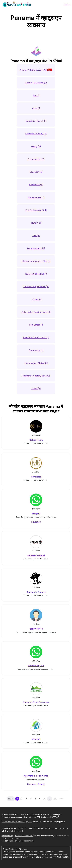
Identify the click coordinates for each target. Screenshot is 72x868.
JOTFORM (33, 814)
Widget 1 (36, 513)
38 (55, 799)
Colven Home (36, 440)
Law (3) (36, 236)
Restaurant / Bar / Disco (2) (36, 337)
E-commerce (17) (36, 159)
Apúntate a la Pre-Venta (36, 776)
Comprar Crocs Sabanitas (36, 702)
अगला (62, 799)
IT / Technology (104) (36, 210)
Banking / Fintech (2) (36, 121)
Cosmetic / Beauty (36, 784)
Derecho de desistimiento (24, 841)
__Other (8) (36, 299)
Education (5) (36, 172)
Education (36, 522)
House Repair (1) (36, 197)
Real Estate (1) (36, 325)
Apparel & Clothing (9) (36, 83)
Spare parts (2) (36, 350)
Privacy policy (7, 836)
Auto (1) (36, 108)
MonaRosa (36, 477)
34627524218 (18, 831)
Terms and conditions (24, 836)
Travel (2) (36, 388)
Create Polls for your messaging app (17, 822)
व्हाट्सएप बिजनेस (36, 629)
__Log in (67, 4)
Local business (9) (36, 248)
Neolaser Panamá (36, 555)
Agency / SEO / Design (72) (36, 70)
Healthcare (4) (36, 185)
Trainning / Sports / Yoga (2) (36, 376)
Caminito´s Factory (36, 592)
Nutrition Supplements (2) (36, 287)
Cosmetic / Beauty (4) (36, 134)
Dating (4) (36, 146)
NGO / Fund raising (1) (36, 274)
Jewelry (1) (36, 223)
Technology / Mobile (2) (36, 363)
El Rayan (36, 739)
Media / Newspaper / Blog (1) (36, 261)
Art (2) (36, 95)
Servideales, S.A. (36, 666)
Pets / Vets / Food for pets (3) (36, 312)
